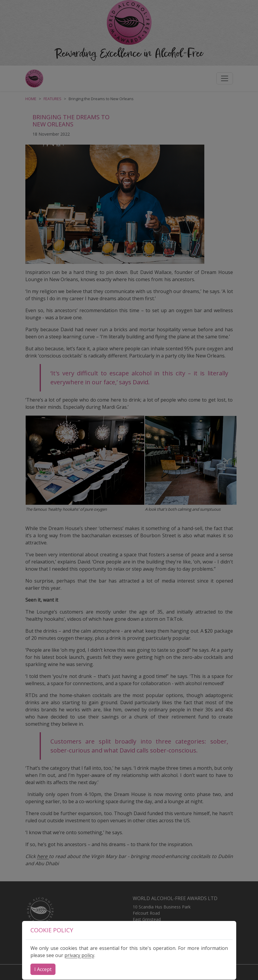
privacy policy (79, 955)
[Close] (43, 969)
